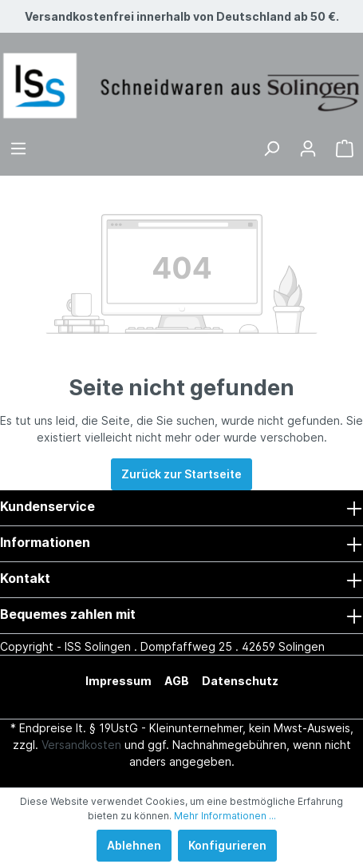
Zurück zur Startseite (181, 474)
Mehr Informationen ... (225, 816)
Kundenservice (47, 506)
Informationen (45, 542)
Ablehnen (134, 845)
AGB (177, 681)
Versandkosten (81, 745)
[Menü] (18, 149)
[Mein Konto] (308, 149)
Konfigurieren (227, 845)
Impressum (118, 681)
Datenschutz (240, 681)
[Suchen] (271, 149)
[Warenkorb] (345, 149)
